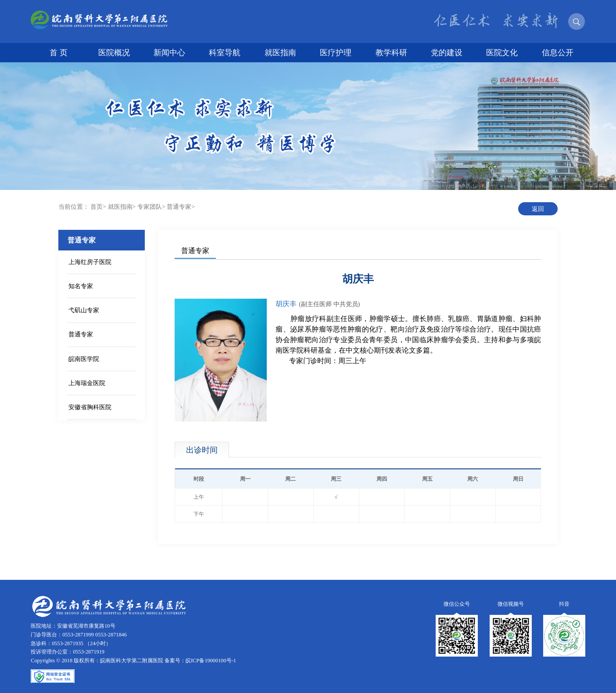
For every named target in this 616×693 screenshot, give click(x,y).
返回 (538, 209)
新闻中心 (169, 53)
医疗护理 (336, 53)
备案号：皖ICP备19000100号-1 (200, 661)
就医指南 (280, 53)
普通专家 (179, 207)
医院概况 (114, 53)
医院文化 (502, 53)
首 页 (59, 53)
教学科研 (391, 53)
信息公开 (558, 53)
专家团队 (150, 207)
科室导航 (225, 53)
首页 (97, 207)
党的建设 (447, 53)
